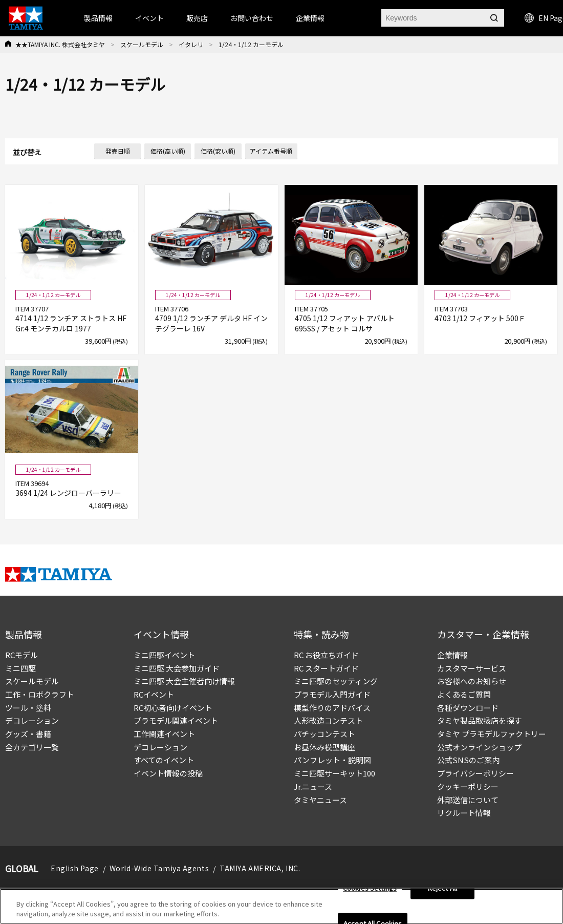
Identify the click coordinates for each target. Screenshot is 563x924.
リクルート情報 (464, 813)
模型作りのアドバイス (332, 708)
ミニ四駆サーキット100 (334, 773)
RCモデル (21, 655)
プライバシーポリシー (475, 773)
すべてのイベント (164, 760)
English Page (75, 868)
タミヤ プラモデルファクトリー (492, 734)
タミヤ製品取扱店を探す (479, 720)
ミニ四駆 (20, 668)
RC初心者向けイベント (173, 708)
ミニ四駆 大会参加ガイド (177, 668)
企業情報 (452, 655)
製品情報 (98, 18)
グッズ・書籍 (28, 734)
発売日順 (118, 151)
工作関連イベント (164, 734)
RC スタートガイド (326, 668)
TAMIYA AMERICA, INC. (260, 868)
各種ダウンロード (468, 708)
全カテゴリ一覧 (32, 747)
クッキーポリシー (468, 786)
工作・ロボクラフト (40, 694)
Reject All (442, 894)
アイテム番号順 (271, 151)
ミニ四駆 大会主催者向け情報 (184, 681)
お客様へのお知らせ (472, 681)
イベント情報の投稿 (168, 773)
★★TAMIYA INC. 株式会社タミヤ (60, 44)
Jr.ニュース (313, 786)
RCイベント (154, 694)
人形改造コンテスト (328, 720)
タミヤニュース (320, 800)
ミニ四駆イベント (164, 655)
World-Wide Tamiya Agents (159, 868)
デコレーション (32, 720)
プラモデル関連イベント (176, 720)
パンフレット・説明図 (332, 760)
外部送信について (468, 800)
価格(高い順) (168, 151)
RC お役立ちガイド (326, 655)
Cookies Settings (370, 894)
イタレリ (191, 44)
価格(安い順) (218, 151)
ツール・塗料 (28, 708)
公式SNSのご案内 (468, 760)
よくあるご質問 (464, 694)
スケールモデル (142, 44)
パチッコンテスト (324, 734)
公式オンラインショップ (479, 747)
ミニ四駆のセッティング (336, 681)
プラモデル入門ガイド (332, 694)
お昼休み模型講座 (324, 747)
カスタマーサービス (472, 668)
